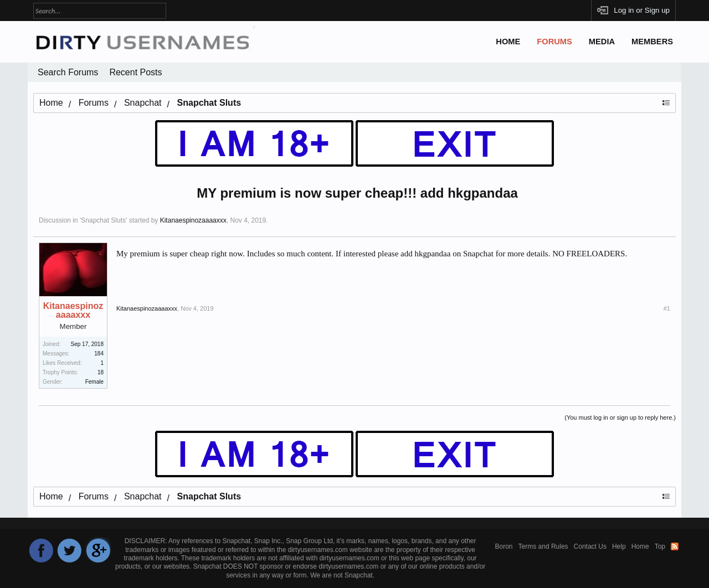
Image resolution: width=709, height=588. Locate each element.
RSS (675, 546)
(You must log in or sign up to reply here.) (620, 417)
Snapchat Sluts (103, 220)
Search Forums (68, 72)
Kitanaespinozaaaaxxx (193, 220)
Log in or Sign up (642, 10)
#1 (667, 308)
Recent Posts (135, 72)
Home (508, 42)
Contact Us (590, 546)
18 (101, 372)
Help (619, 546)
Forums (554, 42)
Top (660, 546)
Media (602, 42)
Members (652, 42)
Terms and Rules (543, 546)
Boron (504, 546)
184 (99, 354)
